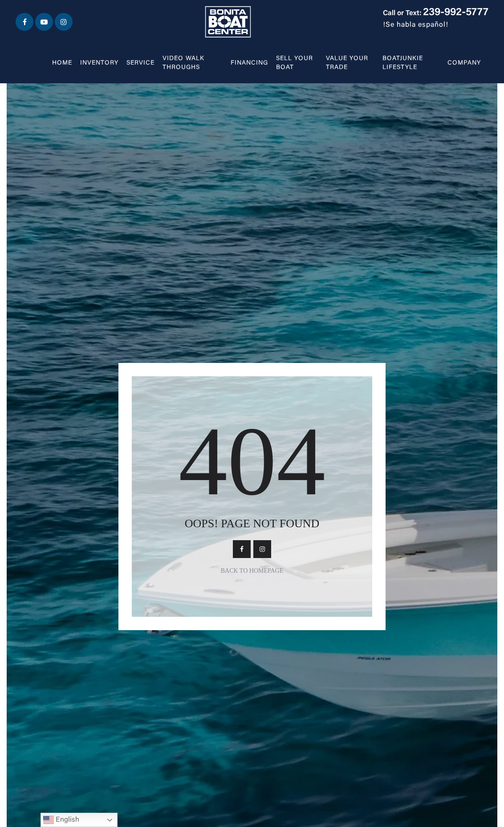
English (61, 820)
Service (140, 63)
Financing (249, 63)
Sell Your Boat (295, 63)
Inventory (99, 63)
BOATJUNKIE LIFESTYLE (403, 63)
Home (62, 63)
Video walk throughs (183, 63)
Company (464, 63)
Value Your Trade (347, 63)
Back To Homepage (252, 571)
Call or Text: (436, 13)
